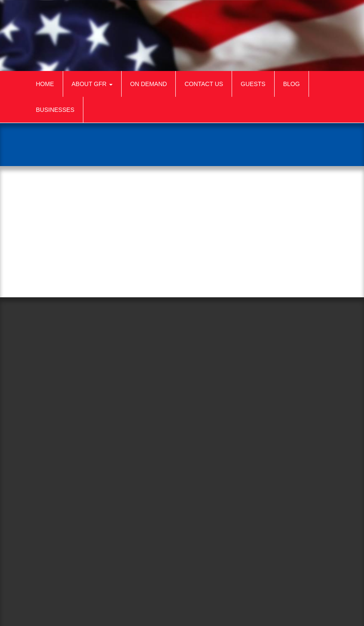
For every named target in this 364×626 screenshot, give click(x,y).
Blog (292, 84)
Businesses (55, 110)
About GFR (92, 84)
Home (45, 84)
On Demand (149, 84)
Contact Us (204, 84)
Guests (253, 84)
